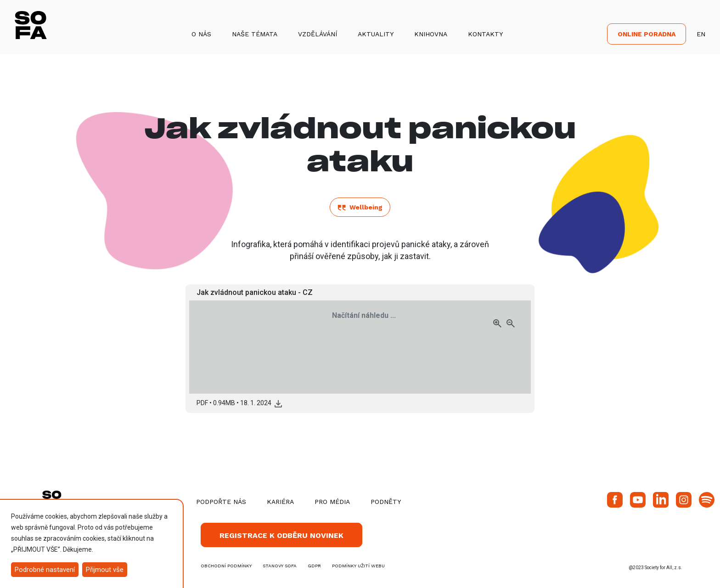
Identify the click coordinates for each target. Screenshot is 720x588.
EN (701, 34)
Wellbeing (360, 207)
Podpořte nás (221, 502)
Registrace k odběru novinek (281, 535)
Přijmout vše (105, 570)
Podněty (386, 502)
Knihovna (431, 34)
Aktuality (376, 34)
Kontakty (485, 34)
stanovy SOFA (280, 566)
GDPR (314, 566)
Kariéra (280, 502)
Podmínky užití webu (358, 566)
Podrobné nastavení (45, 570)
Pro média (332, 502)
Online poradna (647, 34)
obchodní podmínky (226, 566)
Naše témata (255, 34)
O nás (201, 34)
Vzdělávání (318, 34)
